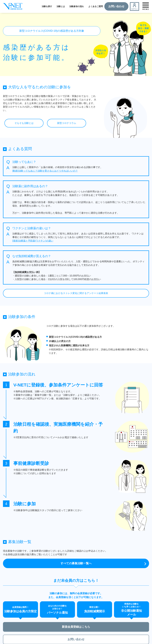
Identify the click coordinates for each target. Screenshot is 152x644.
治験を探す (47, 6)
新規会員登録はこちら (76, 627)
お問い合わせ (116, 6)
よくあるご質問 (96, 6)
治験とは (61, 6)
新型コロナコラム (67, 123)
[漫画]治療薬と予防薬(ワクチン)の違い (33, 241)
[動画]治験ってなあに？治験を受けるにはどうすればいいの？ (45, 171)
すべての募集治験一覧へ (76, 564)
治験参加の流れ (77, 6)
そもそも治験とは (24, 123)
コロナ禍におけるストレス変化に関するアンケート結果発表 (76, 293)
